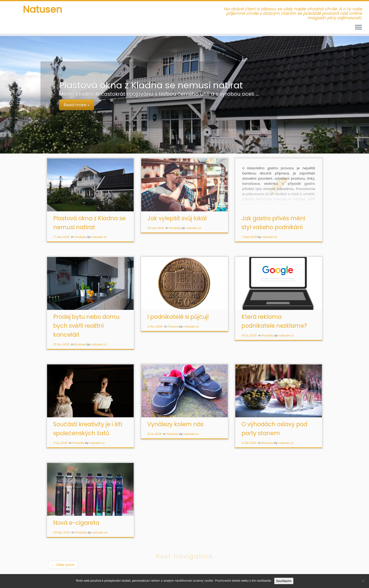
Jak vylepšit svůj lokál (177, 218)
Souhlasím (284, 581)
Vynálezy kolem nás (175, 424)
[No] (363, 581)
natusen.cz (99, 237)
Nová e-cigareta (76, 523)
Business (80, 344)
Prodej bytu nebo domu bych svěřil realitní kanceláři (86, 326)
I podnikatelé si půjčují (178, 317)
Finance (173, 326)
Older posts (63, 565)
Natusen (42, 9)
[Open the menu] (358, 28)
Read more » (77, 105)
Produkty (81, 237)
